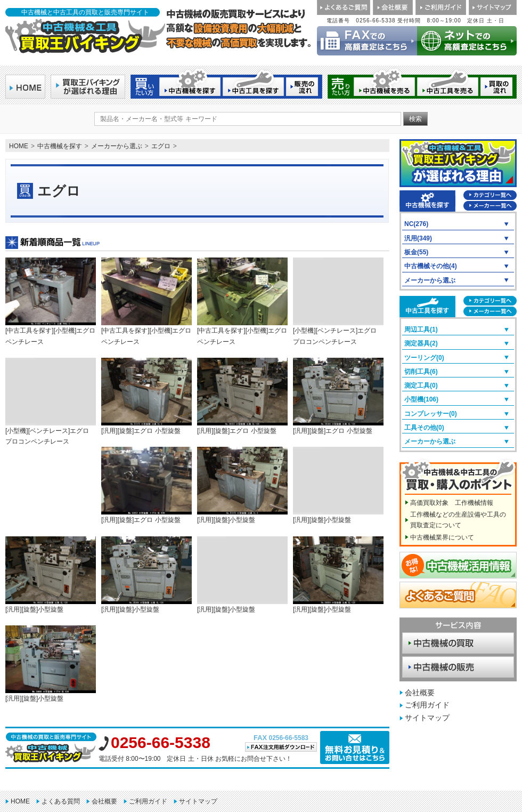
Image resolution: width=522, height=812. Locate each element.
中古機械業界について (442, 537)
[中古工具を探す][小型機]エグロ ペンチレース (51, 301)
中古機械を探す (60, 146)
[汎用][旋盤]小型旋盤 (242, 485)
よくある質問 (61, 801)
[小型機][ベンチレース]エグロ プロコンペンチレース (338, 301)
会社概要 (420, 693)
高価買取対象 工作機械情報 (452, 503)
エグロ (161, 146)
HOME (19, 146)
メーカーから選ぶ (117, 146)
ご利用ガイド (427, 705)
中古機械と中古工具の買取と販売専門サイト (85, 12)
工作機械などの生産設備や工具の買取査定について (458, 520)
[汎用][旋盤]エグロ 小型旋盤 (146, 396)
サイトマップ (427, 718)
